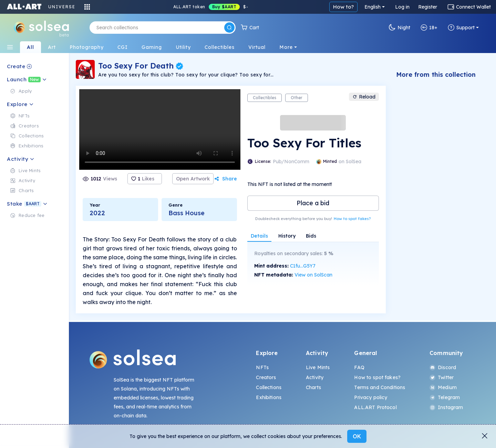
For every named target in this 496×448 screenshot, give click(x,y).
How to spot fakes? (352, 219)
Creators (266, 377)
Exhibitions (269, 397)
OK (357, 436)
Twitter (442, 377)
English (373, 7)
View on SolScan (313, 275)
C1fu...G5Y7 (303, 266)
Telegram (445, 397)
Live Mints (318, 367)
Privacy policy (371, 397)
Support (461, 28)
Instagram (446, 407)
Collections (269, 387)
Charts (313, 387)
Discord (443, 367)
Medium (443, 387)
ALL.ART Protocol (375, 407)
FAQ (359, 367)
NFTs (262, 367)
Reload (364, 97)
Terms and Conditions (380, 387)
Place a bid (313, 203)
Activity (315, 377)
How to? (343, 7)
